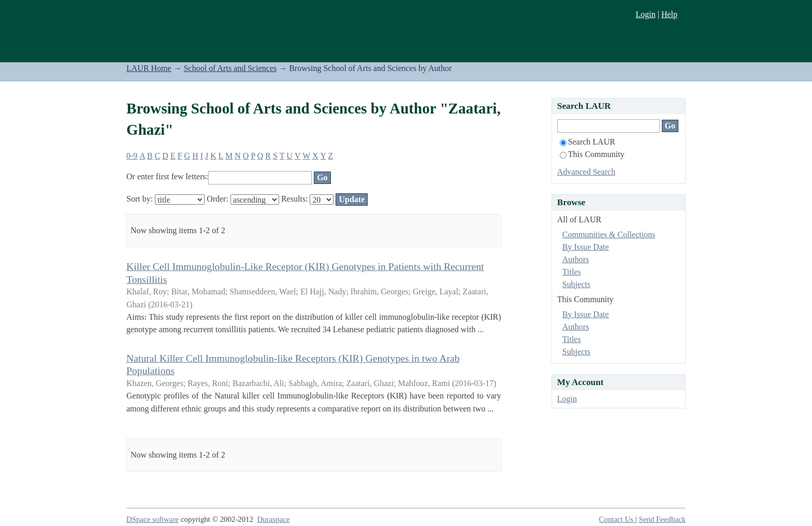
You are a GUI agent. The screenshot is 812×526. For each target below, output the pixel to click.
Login (645, 14)
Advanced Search (586, 172)
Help (669, 14)
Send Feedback (662, 519)
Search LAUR (588, 142)
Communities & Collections (609, 234)
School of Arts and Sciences (230, 68)
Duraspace (274, 519)
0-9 (132, 156)
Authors (576, 259)
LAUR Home (149, 68)
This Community (592, 154)
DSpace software (153, 519)
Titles (572, 272)
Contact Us (617, 519)
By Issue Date (586, 247)
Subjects (576, 284)
